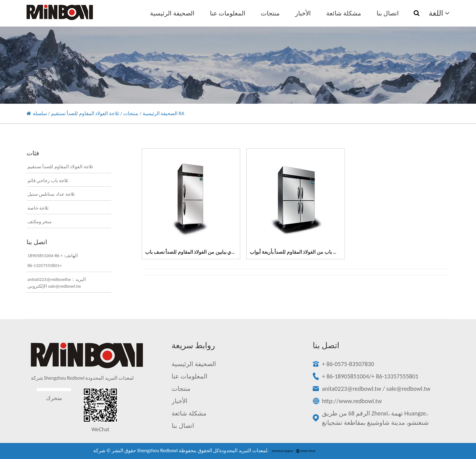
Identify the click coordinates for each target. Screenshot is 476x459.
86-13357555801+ (45, 265)
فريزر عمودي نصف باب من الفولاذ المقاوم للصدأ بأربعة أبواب (311, 252)
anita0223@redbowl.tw (352, 389)
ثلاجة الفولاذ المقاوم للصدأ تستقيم (85, 113)
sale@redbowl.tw (408, 389)
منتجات (270, 13)
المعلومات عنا (228, 13)
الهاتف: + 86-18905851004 (53, 256)
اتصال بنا (388, 13)
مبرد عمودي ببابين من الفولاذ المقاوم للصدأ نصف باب (199, 252)
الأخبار (303, 13)
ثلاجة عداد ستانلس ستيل (51, 194)
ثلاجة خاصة (38, 208)
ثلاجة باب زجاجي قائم (48, 181)
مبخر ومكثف (40, 222)
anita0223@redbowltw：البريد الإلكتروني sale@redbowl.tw (57, 283)
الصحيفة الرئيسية (172, 13)
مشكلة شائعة (344, 13)
